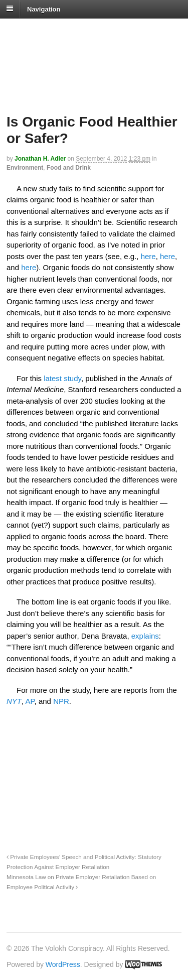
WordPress (63, 964)
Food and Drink (69, 168)
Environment (25, 168)
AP (30, 701)
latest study (62, 378)
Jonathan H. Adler (40, 159)
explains (145, 636)
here (148, 256)
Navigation (44, 9)
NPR (61, 701)
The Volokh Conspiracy (77, 31)
